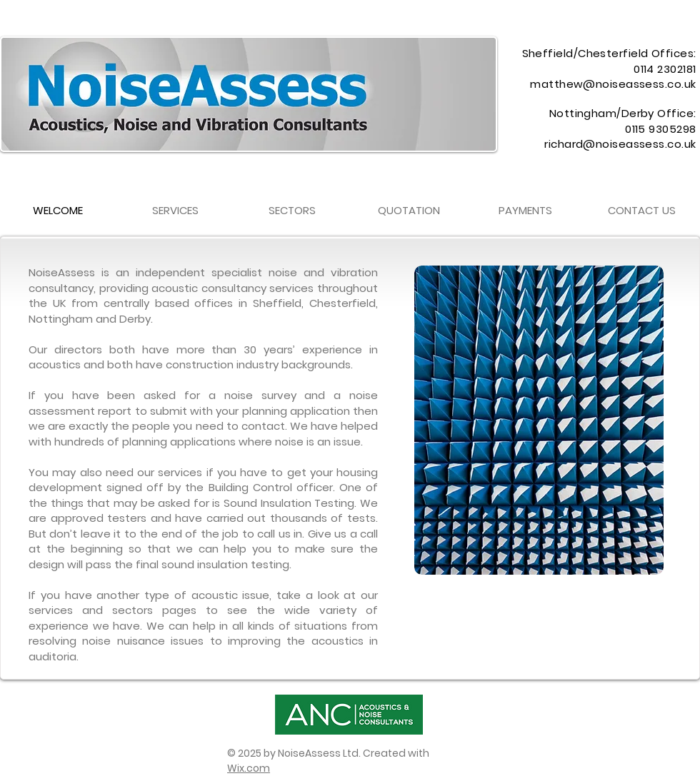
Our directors (65, 349)
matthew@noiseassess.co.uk (613, 84)
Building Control (250, 487)
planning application (296, 411)
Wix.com (249, 768)
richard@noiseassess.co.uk (620, 144)
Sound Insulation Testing (289, 503)
